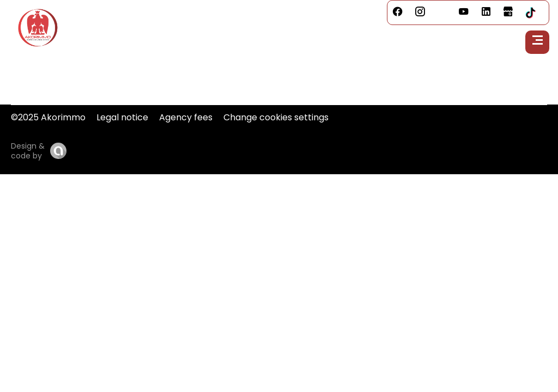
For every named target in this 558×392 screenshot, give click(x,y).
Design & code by (28, 151)
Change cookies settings (276, 117)
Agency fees (186, 117)
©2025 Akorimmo (48, 117)
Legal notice (122, 117)
